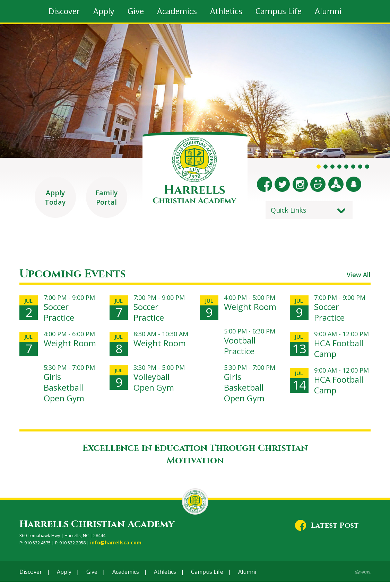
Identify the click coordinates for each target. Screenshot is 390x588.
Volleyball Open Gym (156, 388)
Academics (126, 578)
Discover (31, 578)
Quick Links (289, 210)
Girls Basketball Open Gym (66, 394)
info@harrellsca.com (114, 549)
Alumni (247, 578)
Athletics (165, 578)
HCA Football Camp (342, 352)
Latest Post (335, 532)
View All (357, 280)
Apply (64, 578)
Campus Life (207, 578)
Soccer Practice (60, 316)
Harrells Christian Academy (97, 531)
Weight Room (59, 352)
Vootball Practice (241, 352)
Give (92, 578)
